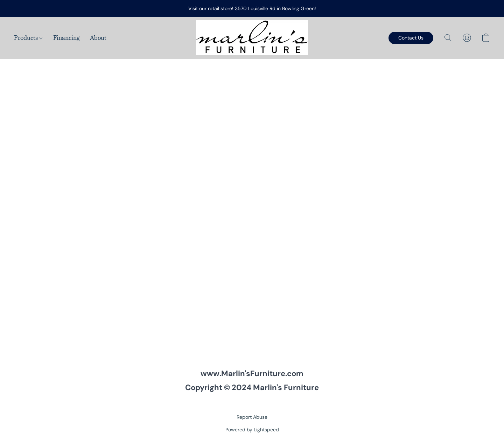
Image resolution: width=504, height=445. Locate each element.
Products (28, 38)
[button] (252, 38)
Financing (66, 38)
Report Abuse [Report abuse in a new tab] (252, 417)
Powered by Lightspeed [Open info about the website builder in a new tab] (252, 430)
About (98, 38)
